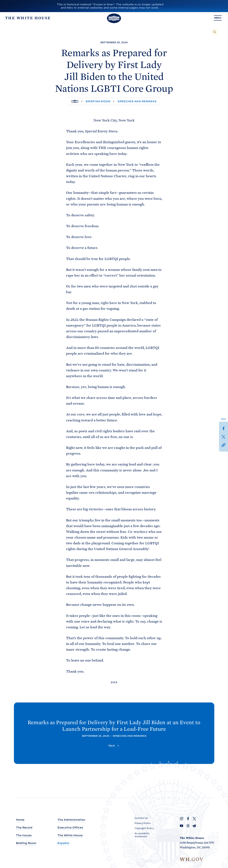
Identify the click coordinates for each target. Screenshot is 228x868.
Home (20, 820)
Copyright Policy (144, 828)
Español (63, 843)
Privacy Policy (143, 823)
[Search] (215, 32)
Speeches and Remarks (137, 101)
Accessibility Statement (142, 835)
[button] (224, 445)
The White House (70, 836)
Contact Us (141, 818)
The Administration (71, 820)
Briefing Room (98, 101)
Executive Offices (70, 828)
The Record (24, 828)
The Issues (24, 836)
